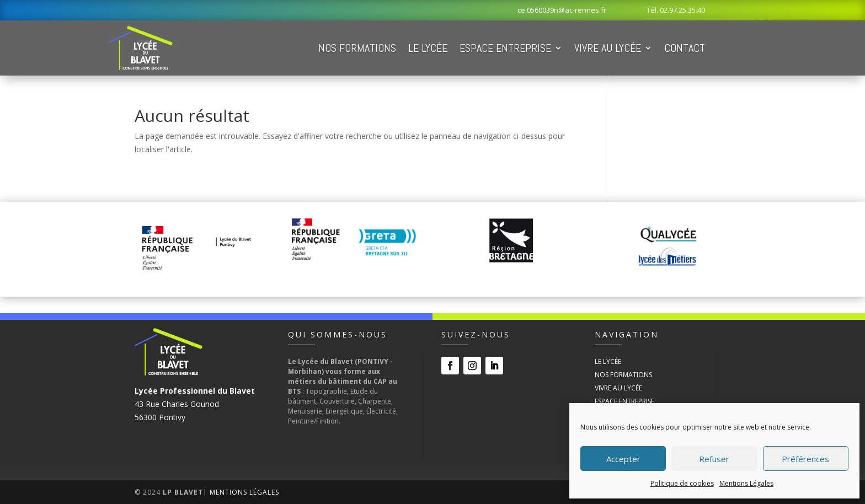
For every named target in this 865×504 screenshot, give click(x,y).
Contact (685, 48)
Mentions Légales (746, 483)
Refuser (714, 459)
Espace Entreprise (505, 48)
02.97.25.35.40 (682, 10)
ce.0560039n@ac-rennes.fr (562, 10)
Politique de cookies (682, 483)
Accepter (623, 459)
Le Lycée (428, 48)
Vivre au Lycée (608, 48)
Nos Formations (357, 48)
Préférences (805, 459)
